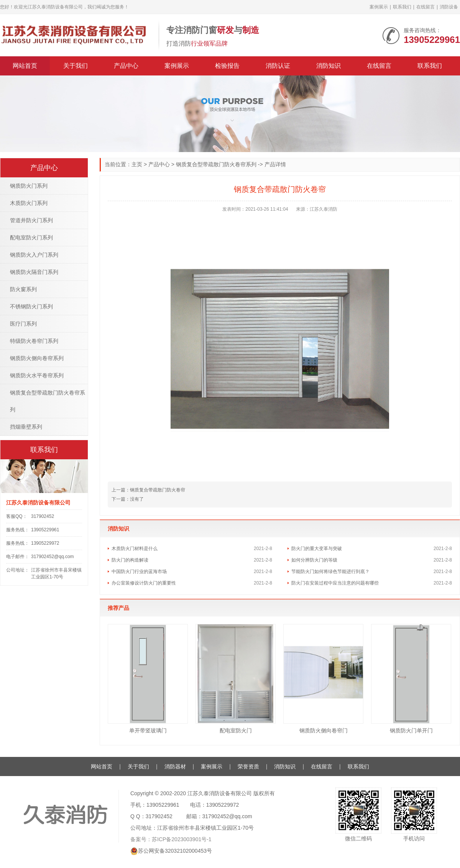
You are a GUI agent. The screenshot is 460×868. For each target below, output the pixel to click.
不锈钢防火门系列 (31, 306)
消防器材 (175, 766)
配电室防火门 (236, 730)
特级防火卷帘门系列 (34, 341)
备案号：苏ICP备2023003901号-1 (171, 839)
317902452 (43, 516)
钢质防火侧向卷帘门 (324, 730)
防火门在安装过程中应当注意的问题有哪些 (335, 583)
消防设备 (449, 7)
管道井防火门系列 (31, 220)
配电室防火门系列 (31, 237)
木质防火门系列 (29, 203)
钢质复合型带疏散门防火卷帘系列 (216, 164)
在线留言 (426, 7)
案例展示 (379, 7)
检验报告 (227, 66)
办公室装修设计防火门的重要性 (144, 583)
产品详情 (275, 164)
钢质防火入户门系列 (34, 255)
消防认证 (278, 66)
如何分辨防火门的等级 (314, 560)
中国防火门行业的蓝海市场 (139, 572)
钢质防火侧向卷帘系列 (37, 358)
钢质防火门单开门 (411, 730)
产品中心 (126, 66)
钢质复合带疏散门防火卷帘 (148, 490)
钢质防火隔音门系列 (34, 272)
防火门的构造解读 (130, 560)
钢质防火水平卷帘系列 (37, 375)
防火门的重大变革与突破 (317, 549)
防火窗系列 (23, 289)
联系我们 (402, 7)
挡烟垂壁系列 (26, 427)
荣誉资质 (248, 766)
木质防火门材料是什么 (135, 549)
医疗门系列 (23, 324)
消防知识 (329, 66)
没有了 (128, 499)
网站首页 (25, 66)
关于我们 (76, 66)
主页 (137, 164)
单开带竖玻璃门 (148, 730)
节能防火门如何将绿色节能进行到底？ (330, 572)
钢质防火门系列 (29, 186)
